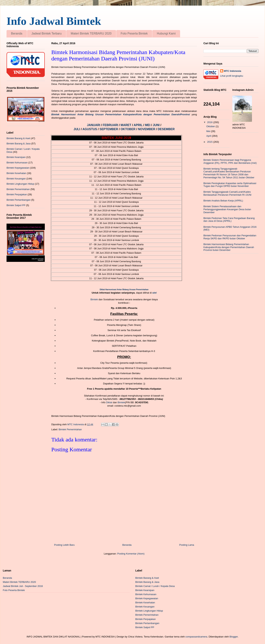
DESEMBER (166, 129)
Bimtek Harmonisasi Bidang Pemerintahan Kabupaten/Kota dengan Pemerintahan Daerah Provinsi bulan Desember (229, 247)
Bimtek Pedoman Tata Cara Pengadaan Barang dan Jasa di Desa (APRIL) (229, 220)
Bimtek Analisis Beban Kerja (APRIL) (223, 201)
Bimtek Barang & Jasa (19, 144)
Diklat (109, 402)
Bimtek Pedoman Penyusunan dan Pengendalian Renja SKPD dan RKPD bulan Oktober (230, 237)
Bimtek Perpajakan (17, 194)
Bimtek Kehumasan (17, 163)
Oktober (211, 126)
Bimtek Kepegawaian (18, 168)
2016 (210, 122)
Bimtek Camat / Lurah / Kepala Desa (155, 586)
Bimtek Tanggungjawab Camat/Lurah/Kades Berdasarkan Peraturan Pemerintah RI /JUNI (227, 193)
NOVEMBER (146, 129)
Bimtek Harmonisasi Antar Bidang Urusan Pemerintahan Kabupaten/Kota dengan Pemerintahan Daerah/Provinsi (121, 114)
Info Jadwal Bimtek (54, 21)
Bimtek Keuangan (16, 179)
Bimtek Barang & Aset (18, 138)
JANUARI (94, 125)
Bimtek (94, 299)
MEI (148, 125)
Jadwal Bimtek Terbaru (47, 33)
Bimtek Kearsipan (16, 157)
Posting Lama (187, 545)
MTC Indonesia (233, 71)
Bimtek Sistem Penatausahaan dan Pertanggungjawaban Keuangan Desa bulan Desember (227, 209)
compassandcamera (196, 637)
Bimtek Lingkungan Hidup (20, 184)
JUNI (157, 125)
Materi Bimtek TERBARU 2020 (91, 33)
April (209, 136)
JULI (77, 129)
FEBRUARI (111, 125)
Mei (209, 131)
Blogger (234, 637)
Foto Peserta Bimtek (134, 33)
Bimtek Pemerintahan (70, 429)
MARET (126, 125)
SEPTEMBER (109, 129)
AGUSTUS (90, 129)
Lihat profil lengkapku (232, 76)
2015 (210, 142)
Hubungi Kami (166, 33)
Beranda (17, 33)
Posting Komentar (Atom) (131, 554)
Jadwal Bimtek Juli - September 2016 (23, 586)
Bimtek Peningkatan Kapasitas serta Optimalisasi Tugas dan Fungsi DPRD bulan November (230, 185)
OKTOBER (128, 129)
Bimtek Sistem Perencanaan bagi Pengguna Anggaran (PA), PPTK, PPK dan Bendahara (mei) (230, 161)
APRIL (138, 125)
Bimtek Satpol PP (16, 205)
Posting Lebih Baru (64, 545)
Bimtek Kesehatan (16, 173)
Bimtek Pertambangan (19, 200)
